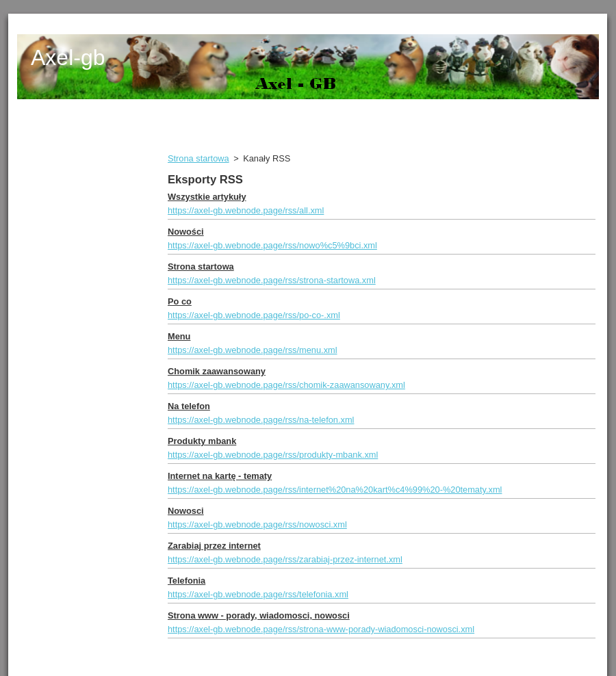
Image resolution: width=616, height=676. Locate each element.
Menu (179, 336)
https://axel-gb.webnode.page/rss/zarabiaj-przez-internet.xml (285, 559)
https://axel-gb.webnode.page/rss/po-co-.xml (254, 315)
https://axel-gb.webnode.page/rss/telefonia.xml (258, 594)
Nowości (186, 232)
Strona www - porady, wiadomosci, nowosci (259, 615)
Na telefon (189, 406)
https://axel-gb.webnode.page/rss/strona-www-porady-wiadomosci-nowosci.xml (321, 629)
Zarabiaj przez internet (214, 546)
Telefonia (187, 581)
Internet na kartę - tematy (220, 476)
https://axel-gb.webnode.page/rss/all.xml (246, 210)
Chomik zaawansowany (217, 371)
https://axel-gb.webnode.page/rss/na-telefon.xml (261, 420)
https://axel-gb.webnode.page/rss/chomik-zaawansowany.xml (286, 385)
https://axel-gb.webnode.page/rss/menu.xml (253, 350)
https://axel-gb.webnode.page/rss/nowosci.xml (257, 524)
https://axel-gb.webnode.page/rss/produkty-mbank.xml (273, 455)
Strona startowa (198, 158)
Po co (180, 301)
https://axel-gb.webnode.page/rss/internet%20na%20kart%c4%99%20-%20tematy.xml (335, 490)
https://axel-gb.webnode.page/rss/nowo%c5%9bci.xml (272, 245)
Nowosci (186, 511)
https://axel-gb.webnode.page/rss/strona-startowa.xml (272, 280)
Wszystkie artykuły (207, 197)
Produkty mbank (202, 441)
